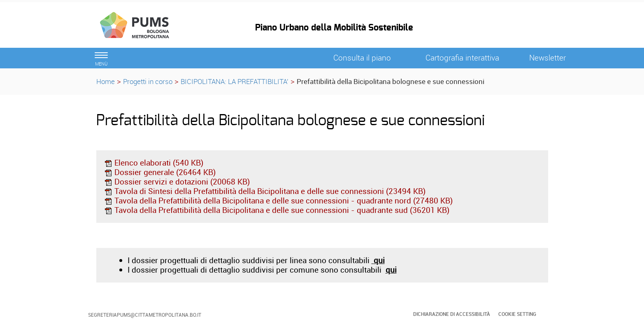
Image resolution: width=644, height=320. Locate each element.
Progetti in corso (148, 81)
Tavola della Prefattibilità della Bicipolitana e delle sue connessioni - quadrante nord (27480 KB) (278, 201)
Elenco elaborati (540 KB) (154, 163)
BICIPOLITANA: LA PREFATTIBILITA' (235, 81)
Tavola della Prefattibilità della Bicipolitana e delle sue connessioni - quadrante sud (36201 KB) (277, 210)
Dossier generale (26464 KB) (160, 172)
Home (106, 81)
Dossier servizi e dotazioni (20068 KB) (177, 182)
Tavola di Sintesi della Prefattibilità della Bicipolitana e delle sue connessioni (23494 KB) (265, 191)
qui (391, 270)
